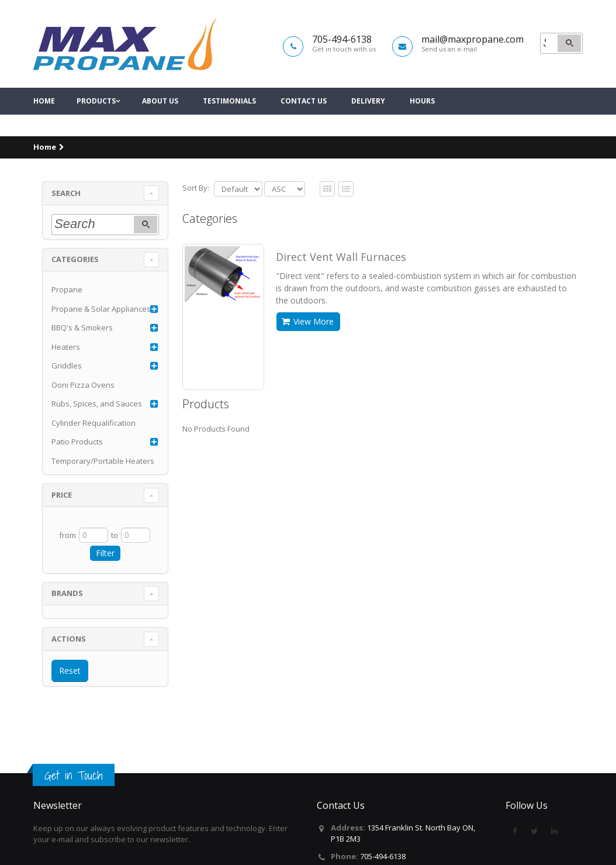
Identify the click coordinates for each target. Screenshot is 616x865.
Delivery (368, 123)
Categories (75, 259)
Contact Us (304, 123)
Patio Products (77, 442)
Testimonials (229, 123)
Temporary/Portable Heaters (103, 461)
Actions (69, 639)
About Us (160, 123)
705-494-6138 (383, 856)
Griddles (67, 366)
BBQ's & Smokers (82, 328)
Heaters (66, 347)
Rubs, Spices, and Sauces (97, 404)
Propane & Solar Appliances (101, 309)
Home (44, 123)
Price (62, 495)
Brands (67, 593)
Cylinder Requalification (94, 423)
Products (96, 123)
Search (66, 193)
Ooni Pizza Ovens (83, 385)
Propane (67, 290)
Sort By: (196, 188)
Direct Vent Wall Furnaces (341, 257)
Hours (422, 123)
